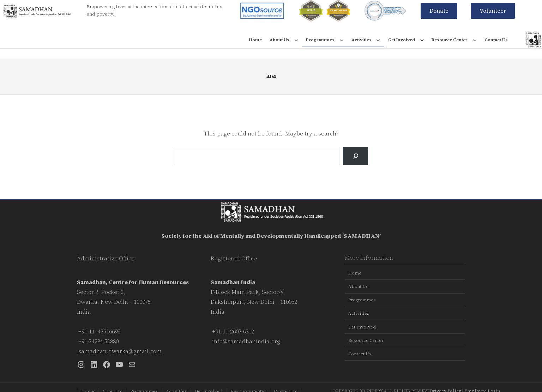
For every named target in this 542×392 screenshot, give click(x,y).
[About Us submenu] (296, 40)
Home (255, 40)
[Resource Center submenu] (475, 40)
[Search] (356, 156)
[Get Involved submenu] (422, 40)
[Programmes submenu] (342, 40)
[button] (439, 11)
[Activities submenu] (378, 40)
